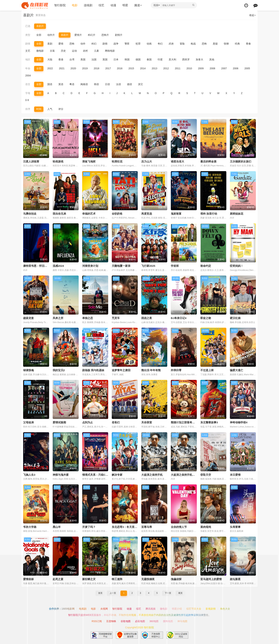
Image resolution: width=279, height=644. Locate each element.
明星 (125, 5)
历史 (63, 51)
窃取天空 (206, 475)
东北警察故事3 (209, 422)
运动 (74, 51)
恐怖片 (105, 35)
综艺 (101, 5)
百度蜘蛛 (111, 621)
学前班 (175, 266)
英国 (105, 59)
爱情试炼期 (59, 422)
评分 (61, 109)
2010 (189, 68)
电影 (75, 5)
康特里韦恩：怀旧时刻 (36, 266)
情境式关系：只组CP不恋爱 (99, 475)
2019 (85, 68)
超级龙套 (28, 318)
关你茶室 (147, 422)
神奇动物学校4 (239, 422)
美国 (83, 59)
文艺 (28, 51)
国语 (50, 84)
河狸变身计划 (90, 266)
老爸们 (116, 422)
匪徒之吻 (206, 318)
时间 (39, 109)
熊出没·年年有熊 (151, 370)
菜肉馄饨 (206, 527)
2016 (120, 68)
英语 (61, 84)
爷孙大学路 (30, 527)
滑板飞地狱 (89, 161)
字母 (28, 93)
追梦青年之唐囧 (121, 370)
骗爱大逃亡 (237, 370)
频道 (138, 5)
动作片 (51, 35)
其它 (141, 84)
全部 (39, 35)
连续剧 (88, 5)
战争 (116, 44)
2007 (224, 68)
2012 (166, 68)
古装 (52, 51)
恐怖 (72, 44)
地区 (28, 59)
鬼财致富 (176, 214)
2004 (28, 76)
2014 (143, 68)
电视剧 (83, 609)
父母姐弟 (28, 422)
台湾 (72, 59)
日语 (107, 84)
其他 (212, 59)
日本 (116, 59)
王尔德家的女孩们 (241, 161)
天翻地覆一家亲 (121, 266)
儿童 (96, 51)
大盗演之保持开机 (152, 475)
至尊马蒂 (147, 527)
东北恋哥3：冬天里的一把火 (128, 527)
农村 (85, 51)
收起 (253, 15)
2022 (50, 68)
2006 (236, 68)
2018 (97, 68)
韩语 (96, 84)
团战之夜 (147, 318)
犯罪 (138, 44)
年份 (28, 68)
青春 (248, 44)
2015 (131, 68)
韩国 (127, 59)
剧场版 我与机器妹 (93, 370)
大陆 (50, 59)
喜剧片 (40, 26)
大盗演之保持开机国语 (184, 475)
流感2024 (58, 266)
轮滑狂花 (117, 161)
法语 (119, 84)
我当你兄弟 (59, 214)
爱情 (61, 44)
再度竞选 (147, 214)
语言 (28, 84)
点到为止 (88, 422)
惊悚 (226, 44)
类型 (28, 35)
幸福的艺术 (89, 214)
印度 (160, 59)
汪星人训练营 (31, 161)
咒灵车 (116, 318)
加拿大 (199, 59)
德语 (130, 84)
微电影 (40, 51)
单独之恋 (88, 318)
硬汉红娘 (235, 318)
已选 (28, 26)
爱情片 (78, 35)
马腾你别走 (30, 214)
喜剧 (50, 44)
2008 (212, 68)
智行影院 (60, 5)
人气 (50, 109)
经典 (237, 44)
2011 (178, 68)
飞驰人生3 (29, 475)
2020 (73, 68)
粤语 (72, 84)
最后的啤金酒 (208, 161)
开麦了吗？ (89, 527)
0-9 (27, 100)
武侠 (171, 44)
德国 (138, 59)
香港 (61, 59)
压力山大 (147, 161)
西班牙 (186, 59)
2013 (154, 68)
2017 (108, 68)
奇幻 (160, 44)
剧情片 (119, 35)
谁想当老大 (177, 161)
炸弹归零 (176, 370)
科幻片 (92, 35)
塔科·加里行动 (209, 214)
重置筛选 (41, 15)
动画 (149, 44)
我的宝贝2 (59, 370)
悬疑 (215, 44)
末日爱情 (235, 475)
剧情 (28, 44)
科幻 (94, 44)
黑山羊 (57, 527)
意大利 (172, 59)
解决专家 (117, 475)
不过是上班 (207, 370)
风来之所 (58, 318)
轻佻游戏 (58, 161)
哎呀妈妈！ (237, 266)
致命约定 (206, 266)
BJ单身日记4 (179, 318)
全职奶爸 (117, 214)
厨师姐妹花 (237, 214)
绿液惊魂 (28, 370)
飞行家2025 (148, 266)
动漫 (113, 5)
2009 (201, 68)
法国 (94, 59)
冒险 (182, 44)
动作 (83, 44)
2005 (247, 68)
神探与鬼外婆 (61, 475)
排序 (28, 109)
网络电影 (110, 51)
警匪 (127, 44)
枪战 (193, 44)
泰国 (149, 59)
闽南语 (84, 84)
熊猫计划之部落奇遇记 (184, 422)
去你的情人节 (179, 527)
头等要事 (235, 527)
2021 (62, 68)
